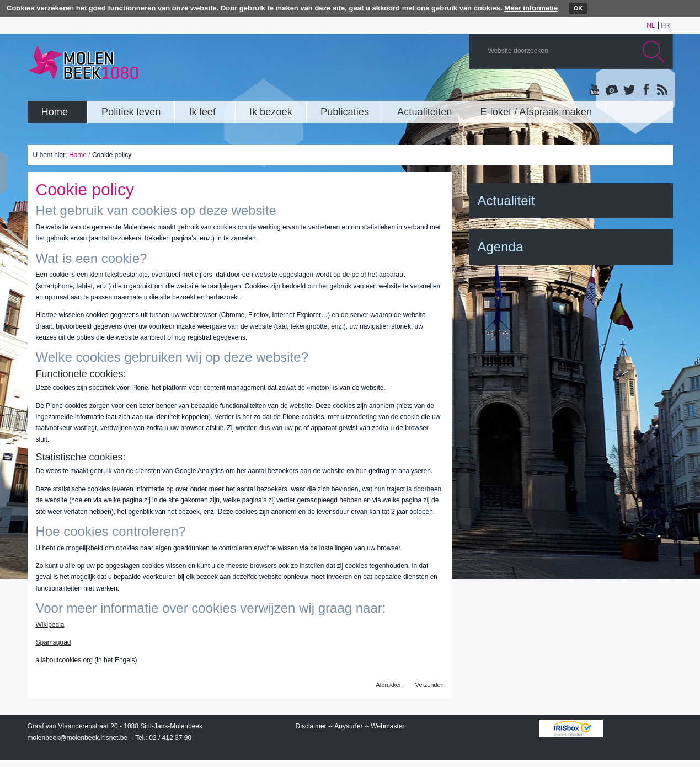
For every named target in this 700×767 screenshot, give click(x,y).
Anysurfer (348, 726)
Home (78, 155)
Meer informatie (531, 8)
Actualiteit (506, 200)
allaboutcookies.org (64, 660)
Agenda (501, 247)
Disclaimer (311, 726)
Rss (661, 90)
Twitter (628, 90)
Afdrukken (389, 685)
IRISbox (571, 728)
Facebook (645, 90)
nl (651, 25)
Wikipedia (50, 625)
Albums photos (612, 90)
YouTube (595, 90)
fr (666, 25)
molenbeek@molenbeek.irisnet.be (78, 738)
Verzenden (430, 685)
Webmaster (388, 726)
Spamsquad (54, 642)
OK (578, 8)
